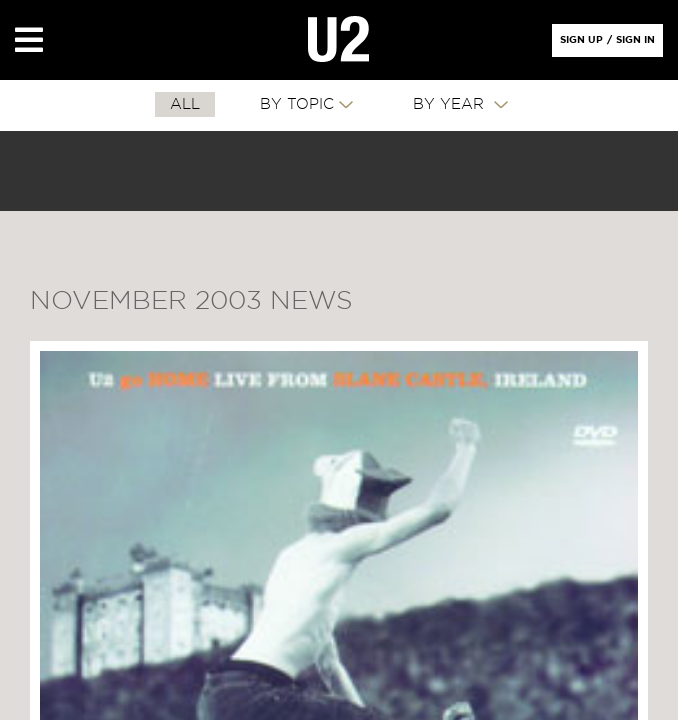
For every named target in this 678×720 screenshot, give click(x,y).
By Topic (297, 104)
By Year (451, 104)
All (185, 104)
